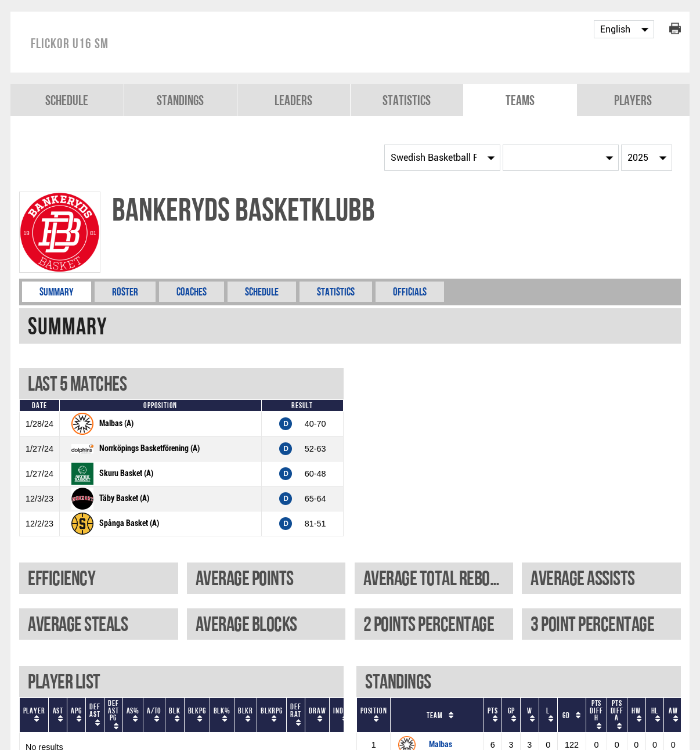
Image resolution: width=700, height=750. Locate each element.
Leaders (293, 100)
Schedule (67, 100)
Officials (410, 292)
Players (633, 100)
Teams (520, 100)
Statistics (407, 100)
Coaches (192, 292)
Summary (57, 292)
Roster (125, 292)
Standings (180, 100)
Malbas (441, 744)
